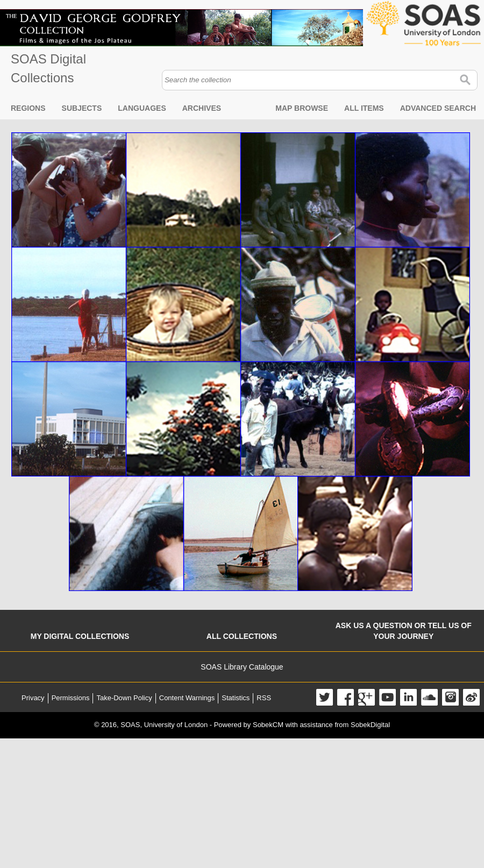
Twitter (325, 697)
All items (364, 108)
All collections (242, 636)
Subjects (82, 108)
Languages (142, 108)
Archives (202, 108)
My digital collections (80, 636)
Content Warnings (187, 698)
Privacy (33, 698)
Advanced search (438, 108)
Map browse (302, 108)
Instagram (450, 697)
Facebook (346, 697)
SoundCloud (429, 697)
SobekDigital (370, 725)
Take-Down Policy (124, 698)
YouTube (387, 697)
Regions (28, 108)
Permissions (71, 698)
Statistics (236, 698)
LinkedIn (408, 697)
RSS (264, 698)
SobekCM (268, 725)
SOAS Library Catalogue (242, 667)
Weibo (471, 697)
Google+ (366, 697)
